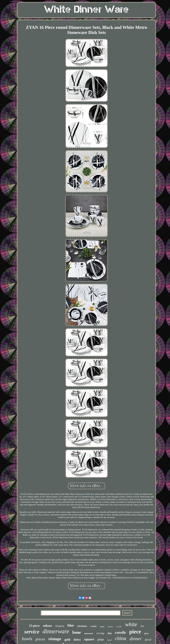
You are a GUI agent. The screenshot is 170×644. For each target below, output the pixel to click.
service (32, 632)
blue (71, 625)
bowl (109, 640)
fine (142, 626)
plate (101, 639)
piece (135, 632)
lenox (102, 627)
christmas (82, 626)
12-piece (34, 626)
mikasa (47, 626)
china (121, 638)
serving (100, 633)
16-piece (60, 626)
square (89, 639)
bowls (27, 639)
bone (77, 632)
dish (110, 633)
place (147, 633)
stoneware (89, 633)
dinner (136, 639)
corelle (121, 632)
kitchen (110, 627)
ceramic (94, 626)
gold (67, 639)
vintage (55, 639)
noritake (119, 627)
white (131, 624)
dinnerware (56, 631)
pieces (40, 639)
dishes (77, 640)
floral (148, 640)
